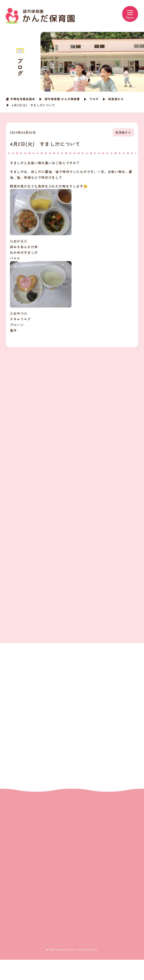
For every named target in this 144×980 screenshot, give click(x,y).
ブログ (94, 99)
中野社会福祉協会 (23, 99)
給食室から (116, 99)
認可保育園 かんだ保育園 (62, 99)
